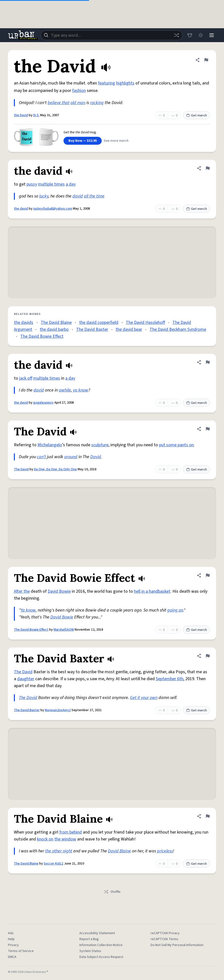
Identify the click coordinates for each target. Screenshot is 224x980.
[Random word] (176, 35)
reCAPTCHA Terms (164, 939)
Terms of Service (21, 951)
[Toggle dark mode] (201, 35)
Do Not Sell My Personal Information (177, 945)
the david (21, 209)
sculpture (100, 445)
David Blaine (119, 851)
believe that (59, 103)
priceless (165, 851)
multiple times (51, 184)
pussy (32, 184)
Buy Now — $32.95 (83, 141)
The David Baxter (92, 329)
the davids (24, 322)
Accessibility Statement (97, 933)
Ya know (28, 610)
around (71, 457)
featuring (107, 83)
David (96, 457)
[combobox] (112, 35)
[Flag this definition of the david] (208, 168)
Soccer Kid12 (53, 864)
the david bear (129, 329)
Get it (135, 698)
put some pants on (176, 445)
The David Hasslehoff (145, 322)
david (78, 196)
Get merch (196, 115)
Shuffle (112, 892)
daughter (26, 679)
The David (21, 469)
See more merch (116, 141)
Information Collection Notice (101, 945)
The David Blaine (56, 322)
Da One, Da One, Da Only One (55, 469)
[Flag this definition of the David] (206, 60)
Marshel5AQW (64, 630)
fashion (79, 91)
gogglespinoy (43, 403)
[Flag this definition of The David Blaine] (208, 816)
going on (175, 610)
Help (11, 939)
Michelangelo (50, 445)
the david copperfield (99, 322)
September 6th (170, 679)
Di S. (36, 115)
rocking (97, 103)
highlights (125, 83)
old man (78, 103)
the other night (59, 851)
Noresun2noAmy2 (58, 710)
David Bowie (59, 591)
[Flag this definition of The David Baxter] (208, 656)
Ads (11, 933)
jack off (26, 378)
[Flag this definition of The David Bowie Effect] (208, 575)
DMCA (12, 957)
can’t (41, 457)
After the (22, 591)
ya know (81, 390)
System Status (90, 951)
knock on (45, 839)
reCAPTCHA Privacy (165, 933)
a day (71, 184)
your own (149, 698)
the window (65, 839)
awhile (65, 390)
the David (21, 115)
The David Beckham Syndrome (178, 329)
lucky (44, 196)
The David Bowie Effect (42, 336)
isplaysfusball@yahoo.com (53, 209)
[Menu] (212, 35)
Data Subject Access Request (101, 957)
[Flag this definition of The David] (208, 429)
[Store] (190, 35)
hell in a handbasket (152, 591)
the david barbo (54, 329)
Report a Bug (89, 939)
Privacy (13, 945)
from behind (71, 832)
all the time (94, 196)
